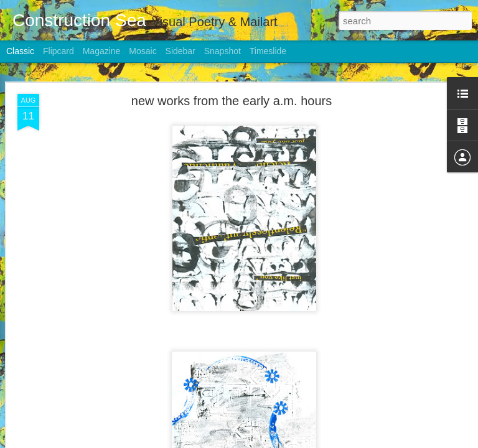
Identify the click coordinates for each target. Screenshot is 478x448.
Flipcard (59, 51)
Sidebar (180, 51)
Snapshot (223, 51)
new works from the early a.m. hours (232, 96)
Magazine (102, 51)
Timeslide (268, 51)
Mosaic (143, 51)
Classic (20, 51)
